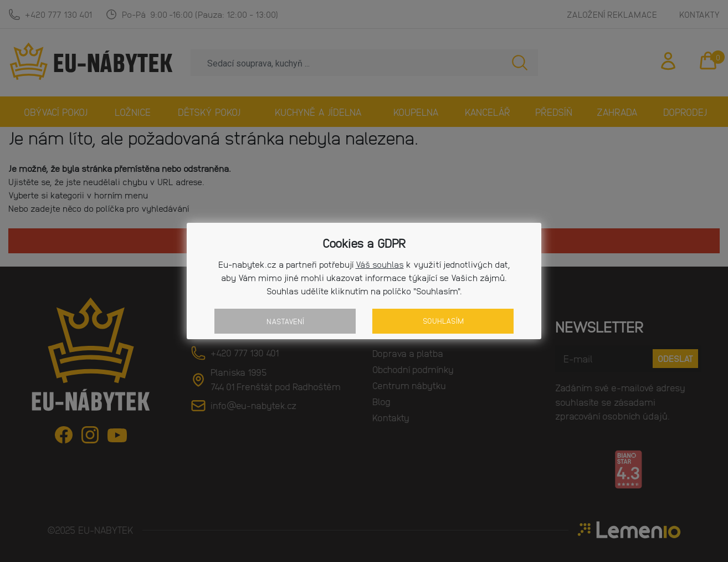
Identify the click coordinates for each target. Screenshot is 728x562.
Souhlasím (443, 321)
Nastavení (285, 321)
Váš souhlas (380, 264)
